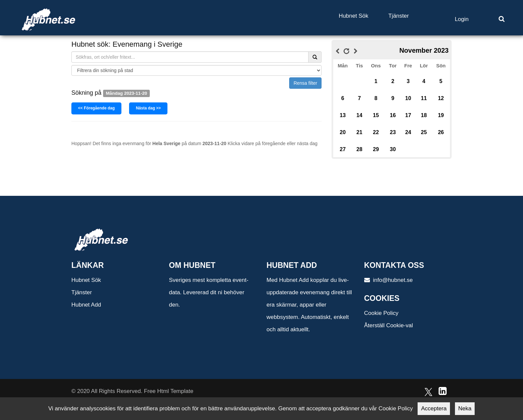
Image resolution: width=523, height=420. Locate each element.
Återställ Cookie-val (389, 325)
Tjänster (398, 16)
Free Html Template (169, 391)
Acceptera (434, 408)
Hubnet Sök (353, 16)
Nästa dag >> (148, 108)
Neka (465, 408)
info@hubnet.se (389, 280)
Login (462, 19)
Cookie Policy (381, 313)
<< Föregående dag (96, 108)
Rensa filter (305, 83)
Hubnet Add (86, 305)
